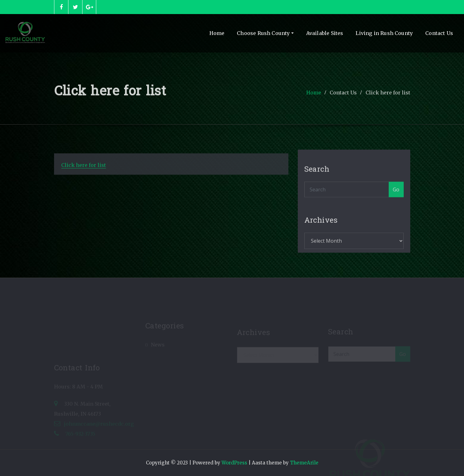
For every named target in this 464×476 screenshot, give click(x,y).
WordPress (234, 463)
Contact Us (439, 33)
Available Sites (325, 33)
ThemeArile (304, 463)
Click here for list (388, 96)
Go (396, 195)
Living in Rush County (384, 33)
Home (217, 33)
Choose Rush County (265, 33)
